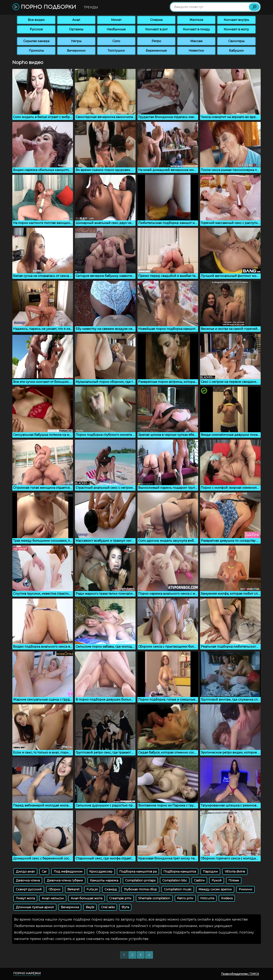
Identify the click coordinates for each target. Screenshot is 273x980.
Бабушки (236, 51)
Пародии (210, 872)
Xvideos (227, 898)
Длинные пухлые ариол (35, 907)
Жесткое (196, 20)
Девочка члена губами (65, 880)
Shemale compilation (154, 898)
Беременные (156, 51)
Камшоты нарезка (104, 880)
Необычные (116, 29)
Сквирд (111, 889)
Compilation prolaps (140, 880)
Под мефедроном (68, 872)
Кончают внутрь (236, 20)
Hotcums (207, 898)
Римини (246, 889)
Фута (125, 907)
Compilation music (178, 889)
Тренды (91, 7)
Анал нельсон (53, 898)
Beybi (90, 907)
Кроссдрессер (101, 872)
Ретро (156, 41)
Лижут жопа (25, 898)
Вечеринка (70, 907)
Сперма (156, 20)
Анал (76, 20)
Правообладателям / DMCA (240, 974)
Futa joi (92, 889)
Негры (76, 41)
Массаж (196, 41)
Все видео (36, 20)
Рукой (217, 880)
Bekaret (73, 889)
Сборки (55, 889)
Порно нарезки (27, 973)
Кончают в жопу (236, 29)
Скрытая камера (36, 41)
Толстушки (116, 51)
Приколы (36, 51)
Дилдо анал (25, 872)
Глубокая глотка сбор (140, 889)
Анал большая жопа (87, 898)
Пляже (234, 880)
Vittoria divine (235, 872)
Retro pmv (185, 898)
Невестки (196, 51)
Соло (116, 41)
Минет (116, 20)
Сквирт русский (29, 889)
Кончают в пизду (196, 29)
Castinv (199, 880)
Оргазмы (76, 29)
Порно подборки (44, 7)
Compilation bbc (175, 880)
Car (44, 872)
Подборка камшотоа (180, 872)
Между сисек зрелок (215, 889)
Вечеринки (76, 51)
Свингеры (236, 41)
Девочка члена (28, 880)
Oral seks (108, 907)
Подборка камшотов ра (138, 872)
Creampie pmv (120, 898)
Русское (36, 29)
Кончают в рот (156, 29)
